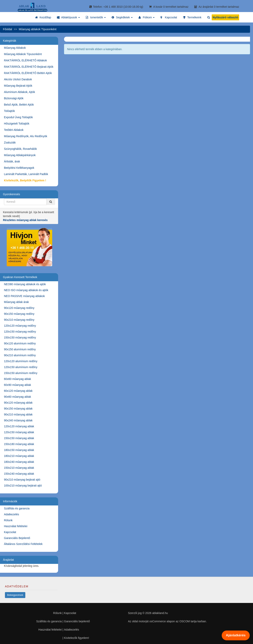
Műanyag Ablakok (15, 48)
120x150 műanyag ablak (19, 432)
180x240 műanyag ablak (19, 462)
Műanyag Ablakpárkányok (20, 155)
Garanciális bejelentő (77, 621)
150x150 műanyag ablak (19, 438)
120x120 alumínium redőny (21, 361)
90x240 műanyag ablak (18, 420)
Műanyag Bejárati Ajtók (18, 86)
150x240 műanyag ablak (19, 474)
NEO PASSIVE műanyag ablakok (24, 296)
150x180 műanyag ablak (19, 444)
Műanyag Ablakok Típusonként (23, 54)
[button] (68, 17)
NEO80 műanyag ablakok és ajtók (25, 284)
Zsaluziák (10, 142)
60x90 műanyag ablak (17, 385)
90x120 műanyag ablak (18, 403)
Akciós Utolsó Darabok (18, 79)
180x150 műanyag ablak (19, 450)
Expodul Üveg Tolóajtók (18, 117)
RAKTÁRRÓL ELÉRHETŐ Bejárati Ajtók (29, 67)
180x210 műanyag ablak (19, 456)
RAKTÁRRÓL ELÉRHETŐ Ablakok (25, 60)
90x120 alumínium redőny (20, 343)
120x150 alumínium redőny (21, 367)
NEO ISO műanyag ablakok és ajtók (26, 290)
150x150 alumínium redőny (21, 373)
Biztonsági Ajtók (14, 98)
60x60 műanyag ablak (17, 379)
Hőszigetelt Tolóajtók (17, 124)
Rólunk (8, 520)
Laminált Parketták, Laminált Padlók (26, 174)
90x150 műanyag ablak (18, 409)
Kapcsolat (10, 532)
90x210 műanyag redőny (19, 320)
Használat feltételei (16, 526)
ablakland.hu (160, 613)
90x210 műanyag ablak (18, 414)
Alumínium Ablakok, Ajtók (19, 92)
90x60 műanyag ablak (17, 397)
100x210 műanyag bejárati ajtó (23, 486)
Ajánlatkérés (236, 635)
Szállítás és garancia (17, 508)
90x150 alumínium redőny (20, 349)
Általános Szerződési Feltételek (23, 544)
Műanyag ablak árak (16, 302)
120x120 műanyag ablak (19, 426)
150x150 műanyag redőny (20, 337)
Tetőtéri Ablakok (14, 130)
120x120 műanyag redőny (20, 326)
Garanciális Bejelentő (17, 538)
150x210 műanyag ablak (19, 468)
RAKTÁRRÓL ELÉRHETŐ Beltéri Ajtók (28, 73)
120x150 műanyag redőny (20, 332)
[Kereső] (51, 202)
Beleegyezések (15, 595)
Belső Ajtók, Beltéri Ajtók (19, 105)
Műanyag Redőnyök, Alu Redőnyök (26, 136)
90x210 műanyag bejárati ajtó (22, 480)
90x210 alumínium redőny (20, 355)
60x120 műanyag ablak (18, 391)
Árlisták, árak (12, 161)
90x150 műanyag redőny (19, 314)
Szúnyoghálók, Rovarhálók (20, 149)
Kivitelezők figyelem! (77, 638)
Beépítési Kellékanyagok (19, 168)
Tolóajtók (9, 111)
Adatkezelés (11, 514)
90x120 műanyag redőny (19, 308)
